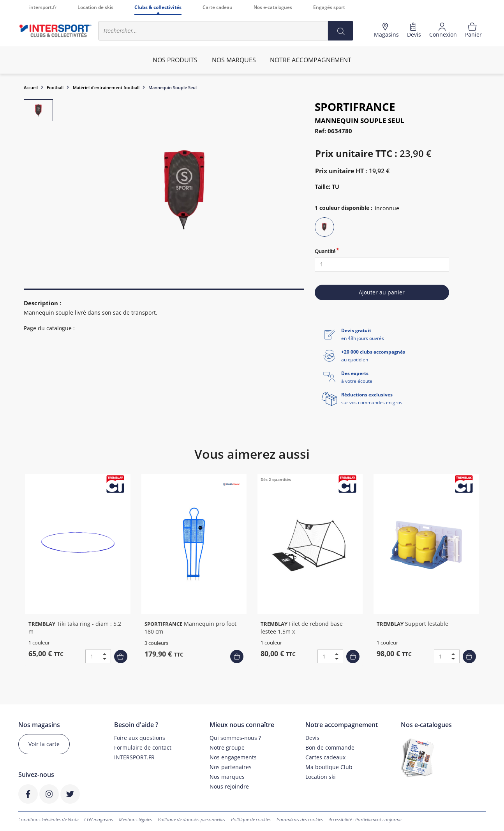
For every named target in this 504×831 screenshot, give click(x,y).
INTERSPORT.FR (134, 757)
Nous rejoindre (229, 786)
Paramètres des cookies (300, 820)
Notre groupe (227, 747)
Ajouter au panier (382, 292)
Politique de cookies (251, 820)
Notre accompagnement (311, 60)
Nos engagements (233, 757)
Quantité (325, 251)
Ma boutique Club (329, 767)
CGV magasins (99, 820)
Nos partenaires (231, 767)
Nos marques (227, 777)
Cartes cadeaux (325, 757)
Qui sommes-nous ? (235, 738)
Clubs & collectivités (158, 7)
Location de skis (95, 7)
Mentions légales (135, 820)
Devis (312, 738)
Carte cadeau (218, 7)
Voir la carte (44, 744)
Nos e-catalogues (273, 7)
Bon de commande (330, 747)
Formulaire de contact (143, 747)
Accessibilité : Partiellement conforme (365, 820)
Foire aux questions (140, 738)
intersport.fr (43, 7)
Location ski (321, 777)
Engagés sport (329, 7)
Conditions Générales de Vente (48, 820)
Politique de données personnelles (191, 820)
